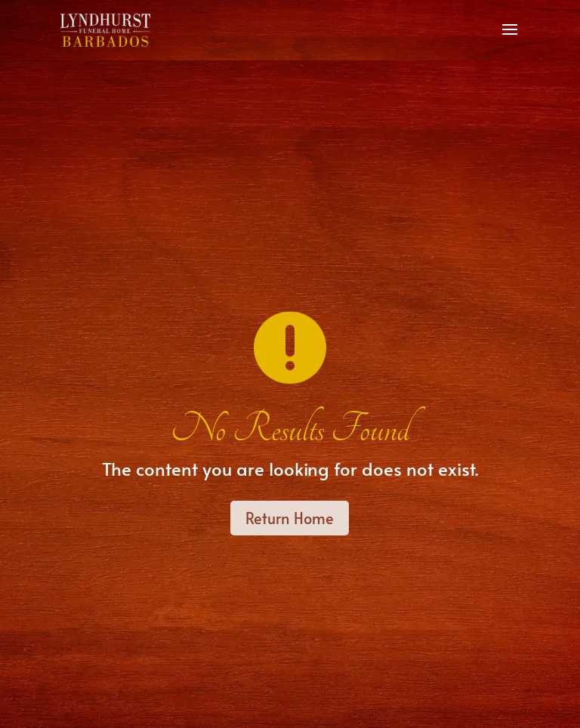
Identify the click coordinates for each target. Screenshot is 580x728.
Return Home (290, 518)
